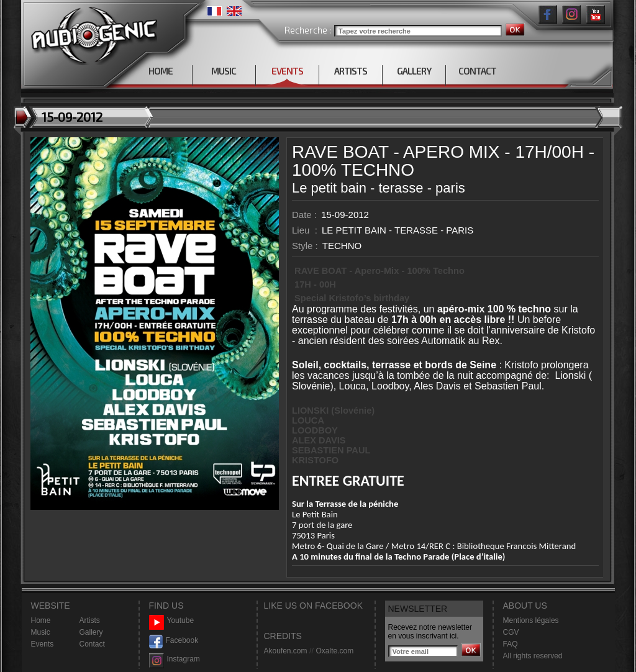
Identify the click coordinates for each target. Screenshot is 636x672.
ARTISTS (351, 71)
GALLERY (414, 71)
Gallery (91, 632)
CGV (511, 632)
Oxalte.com (334, 651)
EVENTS (287, 71)
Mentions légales (531, 620)
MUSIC (224, 71)
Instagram (175, 659)
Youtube (172, 621)
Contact (92, 644)
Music (41, 632)
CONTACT (477, 71)
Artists (90, 620)
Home (41, 620)
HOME (161, 71)
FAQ (511, 644)
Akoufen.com (286, 651)
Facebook (174, 641)
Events (43, 644)
